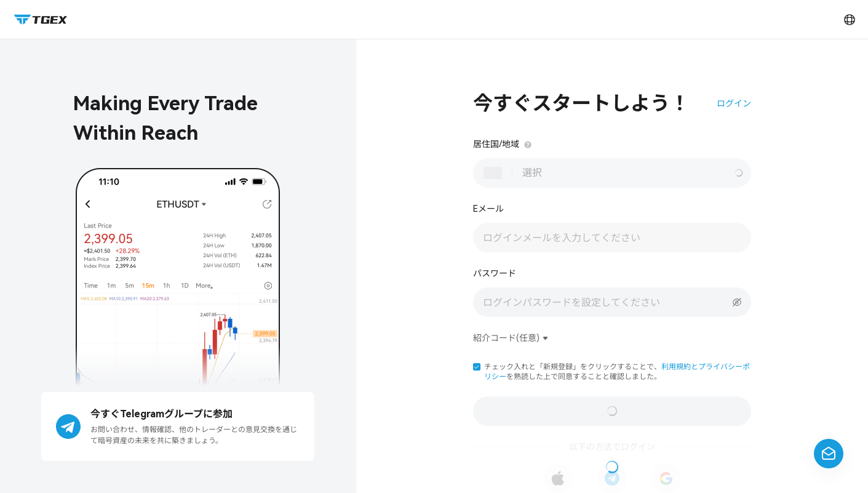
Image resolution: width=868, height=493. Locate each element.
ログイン (734, 103)
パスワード (495, 273)
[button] (477, 367)
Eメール (488, 209)
